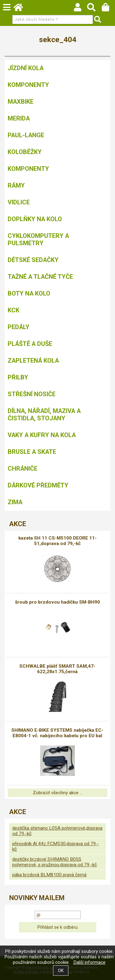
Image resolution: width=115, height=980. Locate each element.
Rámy (16, 185)
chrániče (23, 468)
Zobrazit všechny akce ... (58, 793)
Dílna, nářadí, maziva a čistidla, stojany (44, 415)
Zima (15, 502)
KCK (13, 310)
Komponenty (28, 85)
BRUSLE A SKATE (32, 452)
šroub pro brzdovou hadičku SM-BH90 (57, 602)
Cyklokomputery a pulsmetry (38, 239)
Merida (19, 118)
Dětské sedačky (33, 260)
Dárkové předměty (38, 485)
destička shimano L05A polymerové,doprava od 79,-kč (57, 831)
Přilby (18, 377)
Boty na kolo (29, 293)
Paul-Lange (26, 135)
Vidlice (19, 202)
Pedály (19, 327)
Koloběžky (25, 152)
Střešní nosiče (32, 394)
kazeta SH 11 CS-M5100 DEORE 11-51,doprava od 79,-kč (57, 541)
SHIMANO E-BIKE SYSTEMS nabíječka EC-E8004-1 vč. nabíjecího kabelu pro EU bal (57, 733)
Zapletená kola (33, 361)
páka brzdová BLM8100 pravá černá (49, 875)
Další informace (89, 962)
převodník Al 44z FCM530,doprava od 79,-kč (56, 846)
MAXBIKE (21, 102)
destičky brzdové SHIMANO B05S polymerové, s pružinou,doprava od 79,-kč (55, 862)
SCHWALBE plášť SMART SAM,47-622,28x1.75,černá (57, 669)
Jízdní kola (26, 68)
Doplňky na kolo (35, 219)
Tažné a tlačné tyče (40, 277)
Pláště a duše (30, 344)
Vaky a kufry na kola (42, 435)
